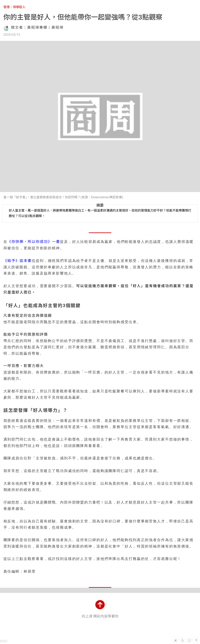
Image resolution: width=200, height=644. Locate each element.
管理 (7, 7)
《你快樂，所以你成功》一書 (34, 242)
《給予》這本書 (18, 261)
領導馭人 (19, 7)
